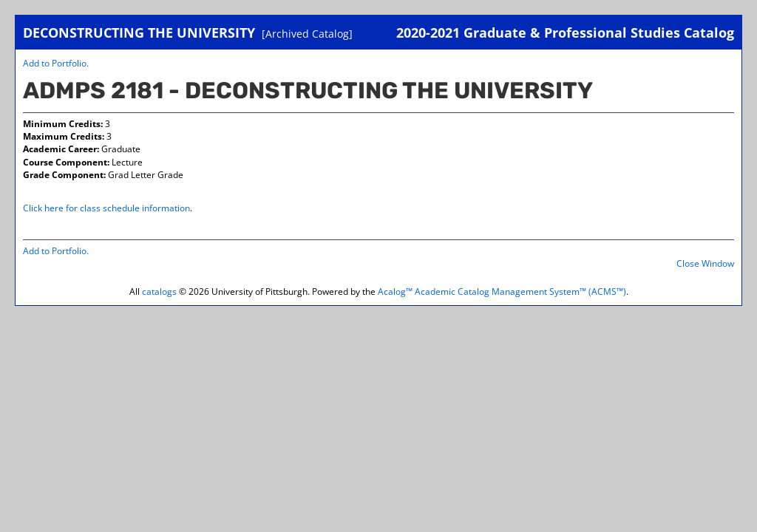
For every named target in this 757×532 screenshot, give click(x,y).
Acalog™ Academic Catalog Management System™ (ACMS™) (502, 291)
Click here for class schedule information (106, 208)
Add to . (56, 63)
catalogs (159, 291)
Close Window (705, 263)
